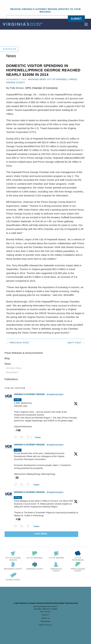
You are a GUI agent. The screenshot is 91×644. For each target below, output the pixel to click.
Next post (75, 343)
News (8, 364)
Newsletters (12, 372)
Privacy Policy (45, 625)
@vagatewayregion (55, 394)
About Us (45, 618)
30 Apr (18, 498)
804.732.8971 (45, 612)
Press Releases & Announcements (24, 353)
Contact (45, 615)
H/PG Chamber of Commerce (41, 88)
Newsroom (45, 621)
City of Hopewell (58, 79)
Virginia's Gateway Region (29, 394)
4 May (18, 450)
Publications (11, 379)
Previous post (19, 343)
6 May (18, 400)
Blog (7, 358)
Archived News (37, 79)
